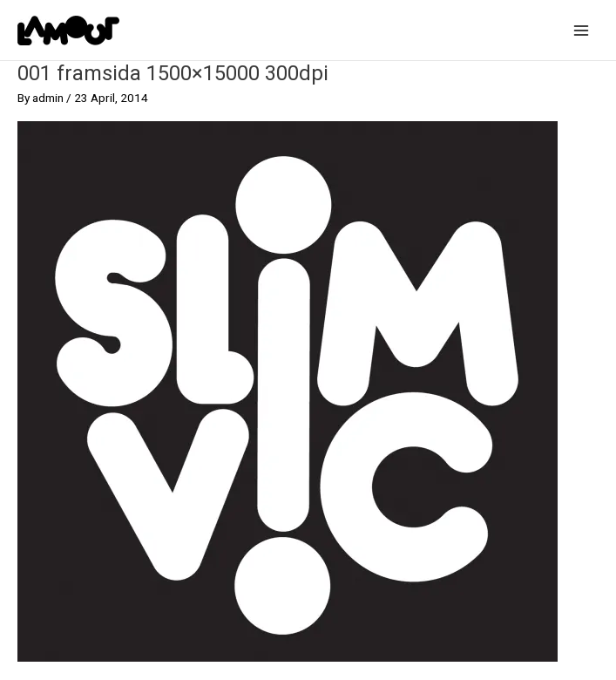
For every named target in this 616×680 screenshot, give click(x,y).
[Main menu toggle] (582, 30)
